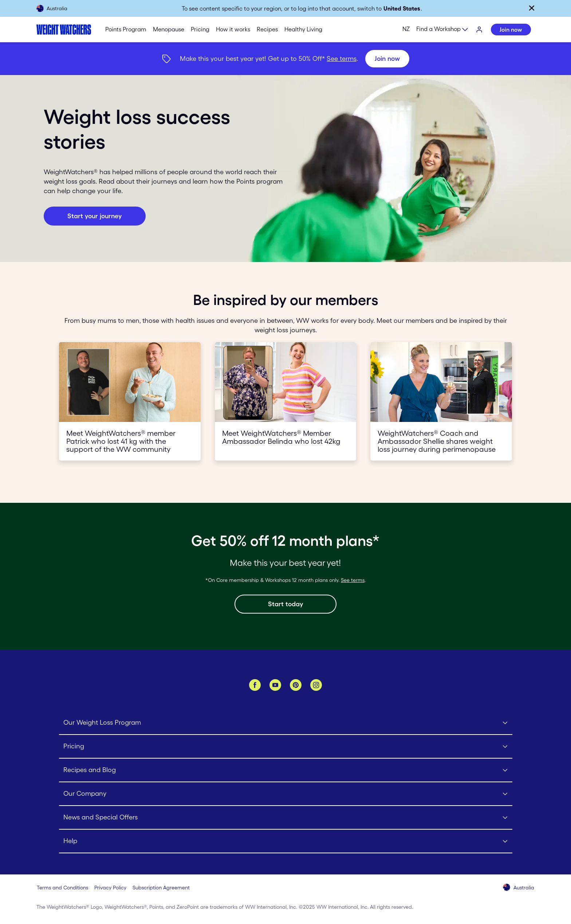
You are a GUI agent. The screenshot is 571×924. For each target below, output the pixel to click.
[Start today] (285, 604)
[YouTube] (275, 685)
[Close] (532, 8)
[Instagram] (316, 685)
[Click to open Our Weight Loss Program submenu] (286, 723)
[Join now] (387, 59)
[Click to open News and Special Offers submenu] (286, 818)
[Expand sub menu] (442, 30)
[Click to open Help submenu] (286, 841)
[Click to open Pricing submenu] (286, 747)
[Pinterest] (296, 685)
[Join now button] (95, 216)
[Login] (480, 30)
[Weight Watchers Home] (64, 30)
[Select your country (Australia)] (519, 888)
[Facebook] (255, 685)
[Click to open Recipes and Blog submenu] (286, 770)
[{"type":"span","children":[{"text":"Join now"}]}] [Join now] (285, 59)
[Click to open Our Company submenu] (286, 794)
